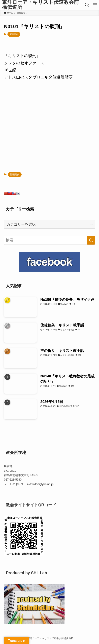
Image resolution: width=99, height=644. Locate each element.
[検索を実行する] (91, 240)
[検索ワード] (50, 240)
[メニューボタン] (95, 5)
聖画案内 (14, 34)
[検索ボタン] (87, 5)
